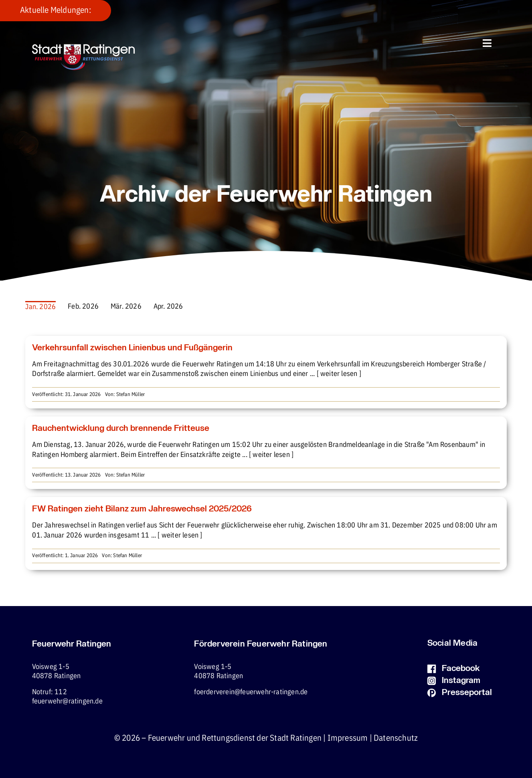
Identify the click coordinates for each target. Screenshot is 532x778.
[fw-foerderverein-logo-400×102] (84, 47)
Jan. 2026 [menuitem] (40, 307)
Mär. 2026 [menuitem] (126, 307)
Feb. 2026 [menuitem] (83, 307)
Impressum (348, 738)
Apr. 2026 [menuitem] (168, 307)
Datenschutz (396, 738)
